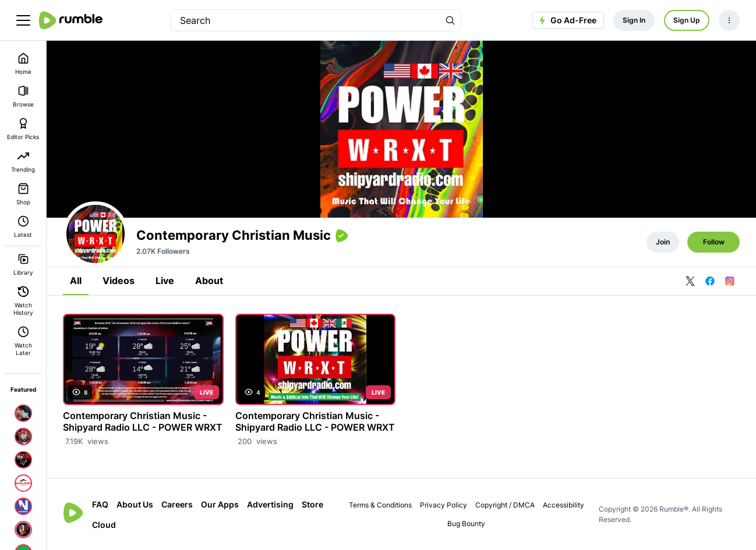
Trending (23, 162)
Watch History (23, 301)
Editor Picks (23, 129)
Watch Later (23, 341)
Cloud (104, 525)
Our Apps (220, 504)
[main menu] (23, 20)
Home (23, 64)
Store (312, 504)
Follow (714, 242)
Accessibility (564, 505)
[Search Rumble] (450, 20)
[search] (305, 20)
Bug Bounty (466, 524)
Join (663, 242)
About (209, 281)
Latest (23, 227)
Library (23, 265)
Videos (119, 281)
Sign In (634, 20)
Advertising (270, 504)
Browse (23, 96)
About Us (135, 504)
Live (165, 281)
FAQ (100, 504)
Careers (177, 504)
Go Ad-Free (566, 20)
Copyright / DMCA (505, 505)
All (76, 281)
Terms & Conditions (380, 505)
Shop (23, 194)
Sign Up (687, 20)
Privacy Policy (444, 505)
